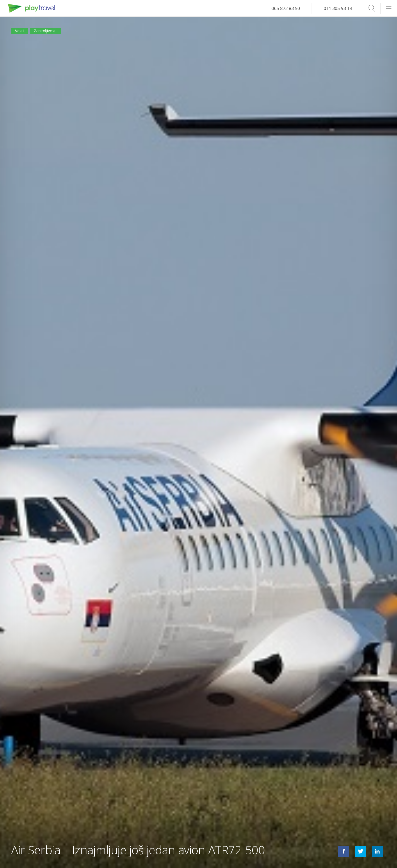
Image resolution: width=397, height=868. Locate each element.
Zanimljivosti (54, 33)
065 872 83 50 (286, 8)
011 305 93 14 (338, 8)
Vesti (22, 33)
